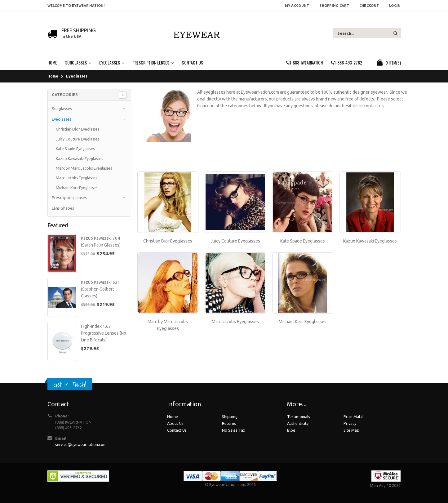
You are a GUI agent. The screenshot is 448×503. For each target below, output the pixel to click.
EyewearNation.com (227, 484)
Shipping (230, 416)
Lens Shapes (63, 208)
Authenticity (298, 423)
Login (395, 6)
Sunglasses (62, 109)
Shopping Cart (334, 6)
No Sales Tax (233, 430)
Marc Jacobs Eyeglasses (235, 322)
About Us (175, 423)
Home (53, 76)
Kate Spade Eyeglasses (303, 241)
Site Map (351, 430)
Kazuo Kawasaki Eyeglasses (370, 241)
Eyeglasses (77, 76)
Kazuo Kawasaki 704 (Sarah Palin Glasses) (101, 242)
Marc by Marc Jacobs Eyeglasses (84, 168)
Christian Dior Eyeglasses (168, 241)
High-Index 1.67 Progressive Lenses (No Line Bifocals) (104, 333)
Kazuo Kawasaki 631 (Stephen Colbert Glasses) (100, 289)
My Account (297, 6)
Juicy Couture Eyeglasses (235, 241)
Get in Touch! (70, 384)
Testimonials (299, 416)
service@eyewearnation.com (81, 444)
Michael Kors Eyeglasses (303, 322)
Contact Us (177, 430)
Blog (291, 430)
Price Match (354, 416)
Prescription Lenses (69, 198)
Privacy (350, 423)
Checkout (369, 6)
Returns (229, 423)
